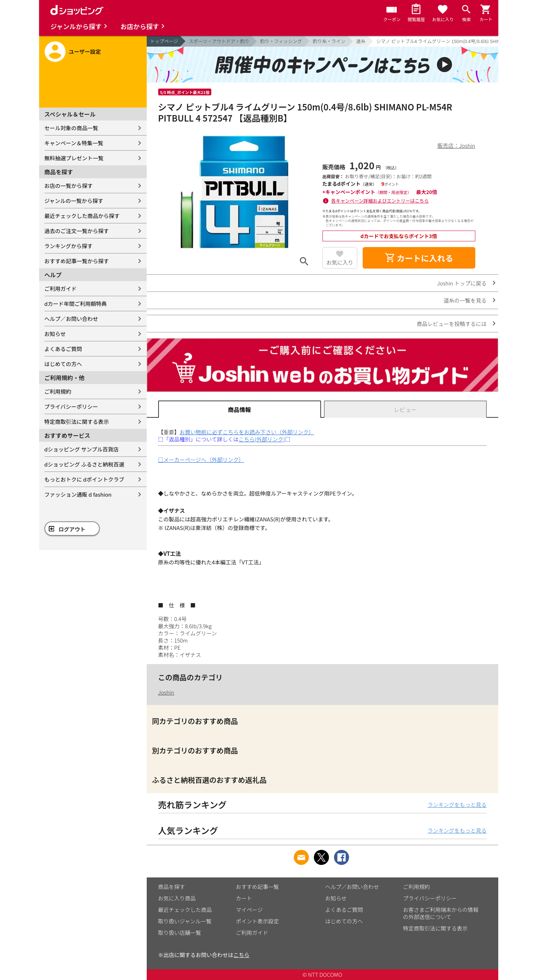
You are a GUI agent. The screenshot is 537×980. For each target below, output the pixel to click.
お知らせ (55, 334)
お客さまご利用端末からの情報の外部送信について (441, 913)
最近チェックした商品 (185, 910)
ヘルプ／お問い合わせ (71, 319)
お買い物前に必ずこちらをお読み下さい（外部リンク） (247, 432)
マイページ (249, 910)
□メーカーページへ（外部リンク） (201, 460)
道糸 (361, 41)
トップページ (164, 41)
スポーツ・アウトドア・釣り (219, 41)
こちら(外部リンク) (262, 439)
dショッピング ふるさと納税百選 (84, 464)
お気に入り (340, 262)
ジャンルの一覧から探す (74, 201)
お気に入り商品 (177, 898)
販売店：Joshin (456, 145)
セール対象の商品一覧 (71, 128)
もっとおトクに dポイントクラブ (84, 479)
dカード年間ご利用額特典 (76, 304)
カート (244, 898)
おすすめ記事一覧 (258, 887)
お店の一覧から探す (69, 186)
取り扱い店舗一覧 (180, 932)
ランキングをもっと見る (457, 804)
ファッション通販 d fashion (78, 494)
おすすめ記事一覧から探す (77, 261)
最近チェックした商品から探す (82, 216)
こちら (242, 955)
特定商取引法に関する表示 (77, 422)
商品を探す (172, 887)
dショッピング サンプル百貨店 (82, 449)
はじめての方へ (63, 364)
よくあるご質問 (63, 349)
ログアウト (72, 529)
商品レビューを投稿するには (451, 324)
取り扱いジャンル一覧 (185, 921)
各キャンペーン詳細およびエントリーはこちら (380, 201)
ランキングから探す (69, 246)
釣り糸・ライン (329, 41)
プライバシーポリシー (71, 406)
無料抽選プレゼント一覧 (74, 158)
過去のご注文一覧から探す (77, 231)
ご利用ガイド (61, 288)
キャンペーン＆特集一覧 (74, 143)
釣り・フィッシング (281, 41)
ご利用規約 (58, 391)
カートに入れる (419, 258)
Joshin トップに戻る (462, 283)
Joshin (166, 692)
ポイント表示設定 (258, 921)
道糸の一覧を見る (465, 300)
